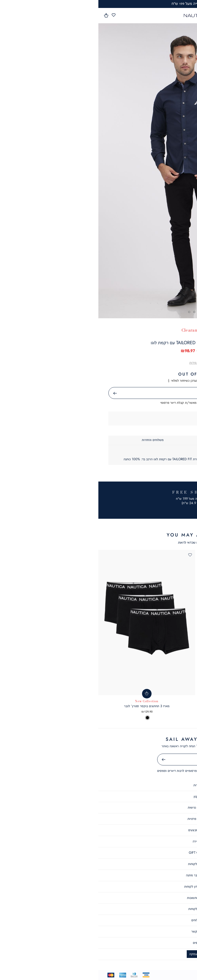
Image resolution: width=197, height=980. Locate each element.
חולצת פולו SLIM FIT (149, 706)
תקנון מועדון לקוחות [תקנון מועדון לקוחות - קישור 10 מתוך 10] (98, 886)
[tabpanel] (98, 171)
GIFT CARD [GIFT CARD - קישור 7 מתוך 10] (99, 853)
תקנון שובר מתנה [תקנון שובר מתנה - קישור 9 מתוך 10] (98, 875)
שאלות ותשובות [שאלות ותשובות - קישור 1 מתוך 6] (98, 898)
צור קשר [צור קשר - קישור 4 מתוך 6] (98, 931)
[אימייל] (99, 760)
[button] (8, 15)
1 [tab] (106, 312)
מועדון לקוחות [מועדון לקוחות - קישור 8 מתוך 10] (98, 864)
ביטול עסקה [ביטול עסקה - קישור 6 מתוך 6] (98, 954)
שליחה (11, 393)
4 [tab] (91, 312)
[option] (173, 718)
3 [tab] (96, 312)
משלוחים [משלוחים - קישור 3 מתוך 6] (98, 920)
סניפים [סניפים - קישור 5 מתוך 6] (99, 943)
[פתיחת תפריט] (190, 16)
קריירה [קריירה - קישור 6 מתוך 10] (98, 841)
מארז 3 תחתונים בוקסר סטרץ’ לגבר (48, 706)
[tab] (143, 440)
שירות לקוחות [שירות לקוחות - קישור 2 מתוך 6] (99, 909)
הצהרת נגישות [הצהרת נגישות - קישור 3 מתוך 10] (98, 807)
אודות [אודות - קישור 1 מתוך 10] (98, 785)
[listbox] (149, 718)
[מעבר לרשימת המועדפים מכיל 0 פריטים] (15, 15)
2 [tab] (101, 312)
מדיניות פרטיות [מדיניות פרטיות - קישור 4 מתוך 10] (98, 819)
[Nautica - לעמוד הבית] (97, 16)
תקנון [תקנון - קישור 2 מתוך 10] (99, 796)
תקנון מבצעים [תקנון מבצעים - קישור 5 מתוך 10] (99, 830)
